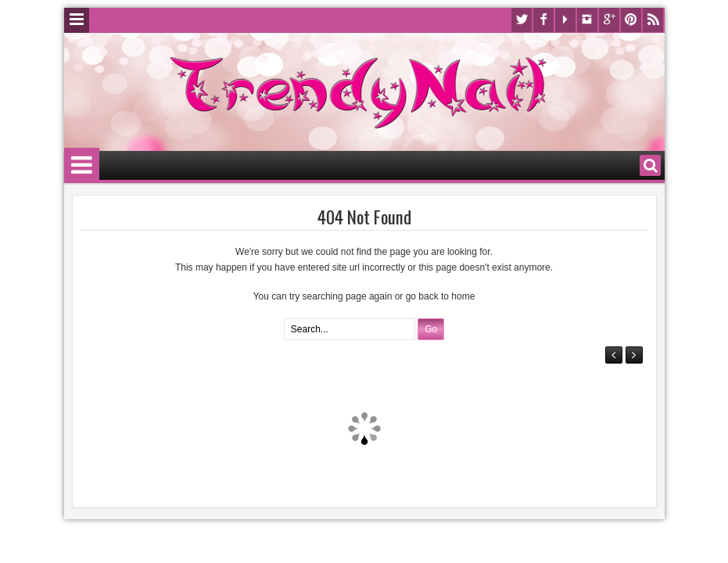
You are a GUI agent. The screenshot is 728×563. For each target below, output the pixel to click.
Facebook (543, 20)
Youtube (565, 20)
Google (609, 20)
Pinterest (631, 20)
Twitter (522, 20)
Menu (77, 20)
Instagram (587, 20)
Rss (653, 20)
